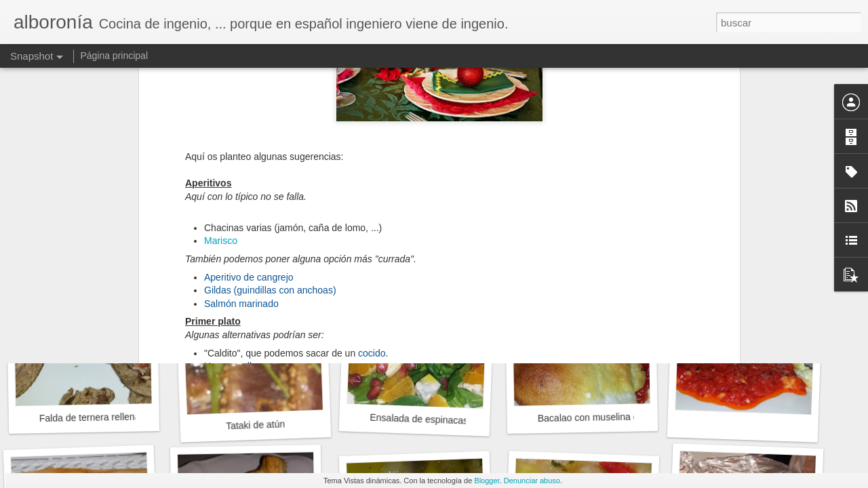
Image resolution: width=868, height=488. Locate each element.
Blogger (487, 481)
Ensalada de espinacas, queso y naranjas (458, 421)
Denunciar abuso (532, 481)
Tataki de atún (256, 425)
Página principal (114, 56)
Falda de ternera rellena (90, 418)
